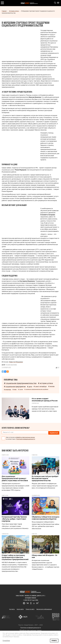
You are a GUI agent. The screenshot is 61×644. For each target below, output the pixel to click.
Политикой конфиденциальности (26, 438)
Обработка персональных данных (30, 629)
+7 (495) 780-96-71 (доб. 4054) (31, 599)
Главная (4, 11)
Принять (54, 641)
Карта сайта (20, 608)
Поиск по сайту (30, 608)
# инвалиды (7, 389)
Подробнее (6, 641)
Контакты (12, 608)
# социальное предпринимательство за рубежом (36, 389)
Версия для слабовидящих (44, 608)
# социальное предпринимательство (20, 383)
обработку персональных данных (25, 436)
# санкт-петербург (40, 386)
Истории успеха (14, 11)
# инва (14, 389)
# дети (30, 387)
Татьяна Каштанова (11, 365)
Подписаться (54, 432)
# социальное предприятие (15, 387)
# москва (51, 386)
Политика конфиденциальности (31, 626)
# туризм (20, 389)
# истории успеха (45, 383)
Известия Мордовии (16, 362)
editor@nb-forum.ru (30, 597)
